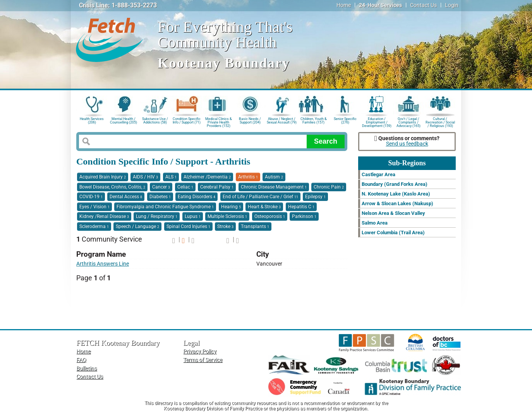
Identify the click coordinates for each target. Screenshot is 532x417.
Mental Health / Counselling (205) (124, 121)
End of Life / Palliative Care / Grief (260, 197)
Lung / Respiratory (157, 216)
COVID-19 (91, 197)
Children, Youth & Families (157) (314, 121)
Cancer (161, 187)
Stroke (225, 227)
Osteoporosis (270, 216)
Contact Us (423, 5)
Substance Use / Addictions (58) (155, 121)
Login (452, 5)
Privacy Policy (200, 351)
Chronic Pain (329, 187)
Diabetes (160, 197)
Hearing (231, 207)
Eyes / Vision (94, 207)
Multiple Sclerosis (227, 216)
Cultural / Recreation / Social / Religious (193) (440, 122)
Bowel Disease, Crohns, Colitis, (112, 187)
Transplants (255, 227)
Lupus (193, 216)
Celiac (185, 187)
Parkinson (304, 216)
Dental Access (126, 197)
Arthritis (248, 177)
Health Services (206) (92, 121)
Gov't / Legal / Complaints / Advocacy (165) (408, 122)
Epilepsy (315, 197)
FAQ (81, 360)
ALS (171, 177)
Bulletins (87, 368)
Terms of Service (203, 360)
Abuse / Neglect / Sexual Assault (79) (282, 121)
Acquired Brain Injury (103, 177)
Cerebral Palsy (217, 187)
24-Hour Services (380, 5)
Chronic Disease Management (274, 187)
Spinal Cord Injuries (188, 227)
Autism (274, 177)
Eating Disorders (196, 197)
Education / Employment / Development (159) (377, 122)
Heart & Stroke (264, 207)
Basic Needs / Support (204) (250, 121)
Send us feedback (407, 144)
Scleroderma (94, 227)
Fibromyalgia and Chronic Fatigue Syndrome (165, 207)
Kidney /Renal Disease (104, 216)
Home (344, 5)
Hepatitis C (301, 207)
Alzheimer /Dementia (207, 177)
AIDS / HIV (145, 177)
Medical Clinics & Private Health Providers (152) (219, 122)
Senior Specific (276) (345, 121)
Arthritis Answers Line (103, 264)
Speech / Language (137, 227)
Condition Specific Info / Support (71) (187, 121)
